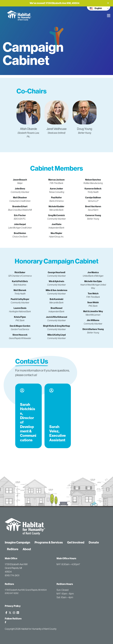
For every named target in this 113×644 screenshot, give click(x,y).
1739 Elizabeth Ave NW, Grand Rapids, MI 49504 (26, 590)
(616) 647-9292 (12, 593)
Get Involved (76, 542)
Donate (94, 542)
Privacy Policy (13, 606)
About (27, 549)
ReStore (13, 549)
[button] (108, 3)
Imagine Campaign (18, 542)
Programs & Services (49, 542)
